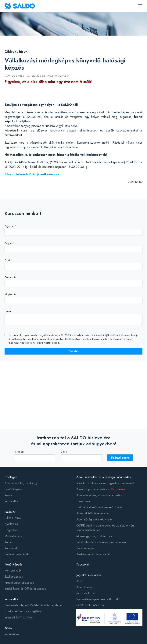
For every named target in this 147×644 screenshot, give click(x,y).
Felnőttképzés (13, 489)
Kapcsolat (11, 548)
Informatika (11, 501)
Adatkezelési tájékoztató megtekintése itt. (40, 343)
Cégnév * (10, 243)
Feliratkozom (120, 458)
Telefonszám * (12, 277)
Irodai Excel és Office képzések (25, 589)
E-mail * (9, 260)
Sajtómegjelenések (17, 554)
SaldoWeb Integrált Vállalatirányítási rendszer (33, 605)
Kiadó (8, 495)
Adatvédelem (85, 587)
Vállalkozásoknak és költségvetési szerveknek (106, 483)
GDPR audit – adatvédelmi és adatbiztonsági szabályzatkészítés (105, 528)
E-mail (64, 452)
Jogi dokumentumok (89, 575)
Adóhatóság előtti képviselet (94, 519)
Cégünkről (11, 530)
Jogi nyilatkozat (86, 593)
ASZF (80, 581)
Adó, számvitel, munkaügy (21, 483)
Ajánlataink (11, 524)
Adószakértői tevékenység (93, 513)
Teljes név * (11, 226)
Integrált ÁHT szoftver (19, 617)
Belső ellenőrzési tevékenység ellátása (101, 542)
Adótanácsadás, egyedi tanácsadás (99, 495)
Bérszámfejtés (85, 548)
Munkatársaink (13, 536)
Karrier (9, 542)
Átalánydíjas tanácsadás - (101, 489)
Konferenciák (13, 570)
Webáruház (12, 634)
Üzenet (8, 311)
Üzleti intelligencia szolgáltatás (24, 611)
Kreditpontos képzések (19, 583)
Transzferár (84, 501)
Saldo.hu (10, 512)
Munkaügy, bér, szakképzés (94, 536)
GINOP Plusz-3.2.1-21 (91, 605)
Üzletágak (11, 477)
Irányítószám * (12, 294)
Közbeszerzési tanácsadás (93, 554)
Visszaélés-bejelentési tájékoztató (98, 599)
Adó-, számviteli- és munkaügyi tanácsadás (104, 477)
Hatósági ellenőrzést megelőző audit (100, 507)
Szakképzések (14, 577)
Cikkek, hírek (16, 52)
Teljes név (19, 452)
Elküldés (73, 351)
